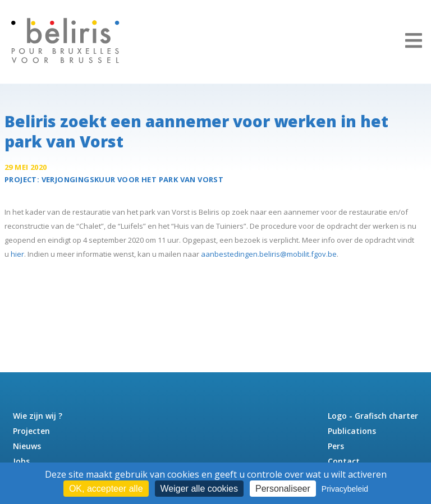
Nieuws (27, 446)
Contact (344, 461)
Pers (336, 446)
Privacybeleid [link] (345, 489)
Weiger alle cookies (199, 489)
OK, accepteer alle (106, 489)
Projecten (31, 431)
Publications (352, 431)
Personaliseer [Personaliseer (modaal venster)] (283, 489)
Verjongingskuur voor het (133, 179)
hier (17, 254)
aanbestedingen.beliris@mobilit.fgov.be (269, 254)
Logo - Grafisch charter (373, 416)
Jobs (21, 461)
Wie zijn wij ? (38, 416)
